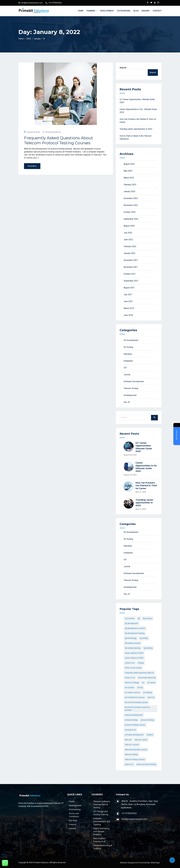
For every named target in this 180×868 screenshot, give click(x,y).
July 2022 (128, 233)
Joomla (127, 375)
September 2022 (131, 219)
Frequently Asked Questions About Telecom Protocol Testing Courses (58, 140)
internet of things (132, 683)
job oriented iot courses (135, 697)
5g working (148, 648)
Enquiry (146, 11)
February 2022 (130, 246)
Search (123, 68)
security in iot (130, 730)
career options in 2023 (134, 653)
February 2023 (130, 185)
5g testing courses (133, 643)
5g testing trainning (133, 648)
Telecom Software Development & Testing (102, 804)
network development (134, 715)
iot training (148, 692)
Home (81, 11)
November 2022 (131, 205)
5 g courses (130, 618)
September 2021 (131, 281)
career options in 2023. (134, 658)
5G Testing (128, 347)
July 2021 (128, 295)
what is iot (129, 764)
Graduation (128, 361)
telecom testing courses (135, 759)
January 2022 (129, 253)
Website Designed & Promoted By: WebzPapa (140, 863)
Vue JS (127, 402)
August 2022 (129, 226)
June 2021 (128, 301)
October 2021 (130, 274)
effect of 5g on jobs (133, 668)
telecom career (141, 740)
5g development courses (135, 628)
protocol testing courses (135, 725)
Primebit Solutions (53, 132)
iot (143, 683)
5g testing (144, 638)
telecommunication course (136, 750)
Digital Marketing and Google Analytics (101, 831)
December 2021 (131, 260)
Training (92, 11)
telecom (128, 740)
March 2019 (129, 308)
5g (139, 618)
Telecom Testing (131, 388)
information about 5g (147, 678)
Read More (32, 166)
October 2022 (130, 212)
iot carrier (151, 683)
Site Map (73, 820)
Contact (157, 11)
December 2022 (131, 198)
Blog (136, 11)
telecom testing (131, 754)
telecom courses (132, 745)
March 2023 (129, 178)
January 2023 (129, 191)
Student (150, 735)
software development (134, 735)
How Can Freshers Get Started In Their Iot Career (146, 486)
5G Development (131, 340)
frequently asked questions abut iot (139, 673)
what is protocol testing (146, 764)
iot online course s (132, 692)
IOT (125, 368)
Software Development (134, 381)
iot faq (140, 687)
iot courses (130, 687)
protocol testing (147, 720)
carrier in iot (130, 663)
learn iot (151, 697)
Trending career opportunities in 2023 (136, 129)
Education (128, 354)
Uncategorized (130, 395)
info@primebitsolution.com (32, 3)
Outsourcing (124, 11)
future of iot (130, 678)
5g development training (135, 633)
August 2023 (129, 164)
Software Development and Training (102, 821)
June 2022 (128, 240)
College (141, 663)
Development (107, 11)
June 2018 (128, 315)
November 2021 (131, 267)
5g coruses (147, 618)
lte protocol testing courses (136, 702)
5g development (131, 623)
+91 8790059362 (55, 3)
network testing (131, 720)
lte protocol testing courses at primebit (137, 709)
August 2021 (129, 288)
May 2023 (128, 171)
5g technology (131, 638)
